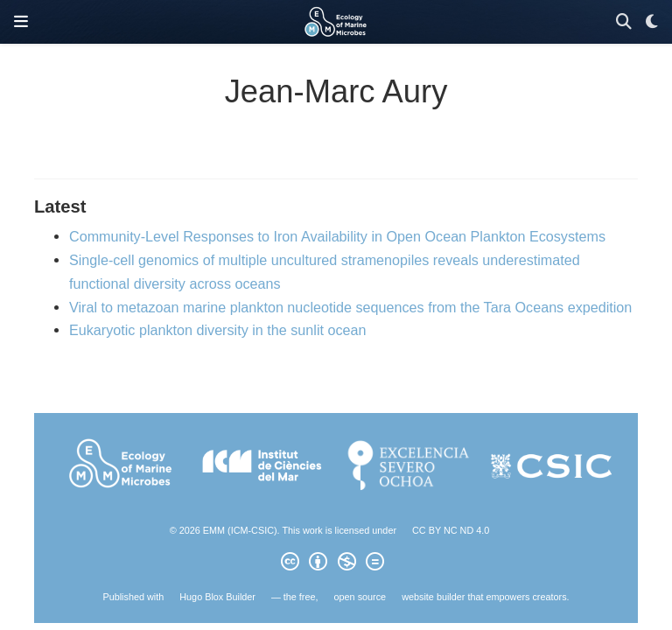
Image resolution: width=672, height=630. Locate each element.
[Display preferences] (652, 22)
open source (360, 597)
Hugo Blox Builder (217, 597)
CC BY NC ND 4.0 (451, 530)
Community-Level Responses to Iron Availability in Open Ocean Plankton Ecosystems (337, 236)
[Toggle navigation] (21, 22)
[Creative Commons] (336, 564)
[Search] (624, 22)
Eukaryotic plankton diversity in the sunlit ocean (217, 330)
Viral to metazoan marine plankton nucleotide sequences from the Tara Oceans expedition (350, 307)
